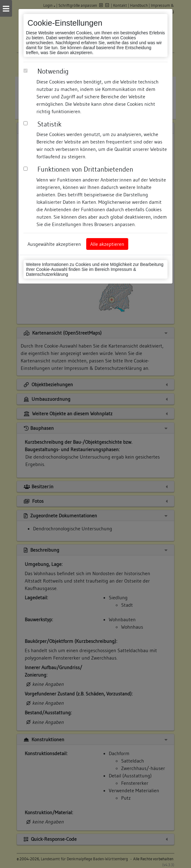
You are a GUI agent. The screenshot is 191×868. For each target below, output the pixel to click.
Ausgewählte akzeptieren (54, 244)
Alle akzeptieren (107, 244)
